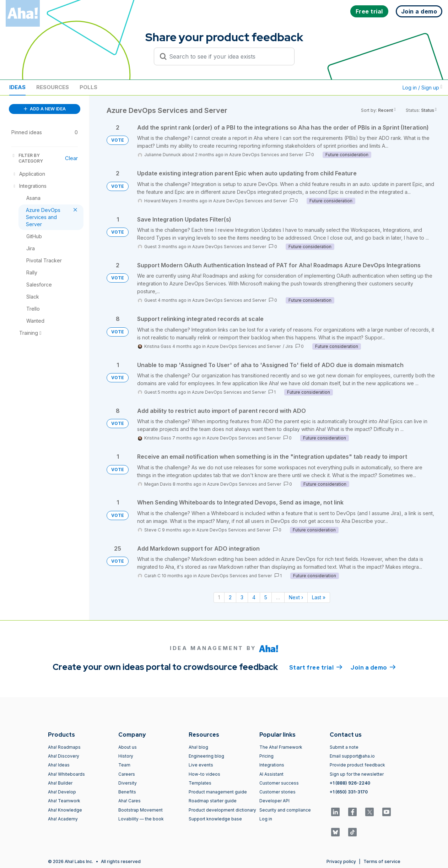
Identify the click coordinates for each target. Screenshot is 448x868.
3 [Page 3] (242, 597)
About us (128, 747)
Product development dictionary (222, 810)
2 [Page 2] (230, 597)
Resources (53, 87)
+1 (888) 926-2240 (350, 783)
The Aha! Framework (281, 747)
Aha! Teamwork (64, 801)
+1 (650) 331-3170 (349, 792)
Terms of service (382, 861)
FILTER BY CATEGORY (27, 158)
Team (124, 765)
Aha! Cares (129, 801)
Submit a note (344, 747)
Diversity (128, 783)
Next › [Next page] (296, 597)
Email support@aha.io (352, 756)
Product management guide (218, 792)
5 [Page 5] (266, 597)
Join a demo (373, 667)
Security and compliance (285, 810)
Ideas (17, 87)
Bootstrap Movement (141, 810)
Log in (266, 819)
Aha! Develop (62, 792)
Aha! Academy (63, 819)
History (126, 756)
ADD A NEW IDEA (45, 109)
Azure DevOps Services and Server (266, 155)
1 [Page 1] (219, 597)
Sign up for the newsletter (357, 774)
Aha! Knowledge (65, 810)
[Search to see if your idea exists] (227, 56)
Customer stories (277, 792)
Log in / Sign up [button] (422, 88)
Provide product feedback (357, 765)
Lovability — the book (141, 819)
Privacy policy (341, 861)
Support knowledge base (215, 819)
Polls (88, 87)
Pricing (266, 756)
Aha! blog (198, 747)
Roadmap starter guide (213, 801)
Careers (127, 774)
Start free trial (316, 667)
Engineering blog (206, 756)
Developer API (274, 801)
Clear (71, 158)
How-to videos (204, 774)
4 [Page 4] (254, 597)
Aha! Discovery (64, 756)
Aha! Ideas (59, 765)
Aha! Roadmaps (64, 747)
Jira (289, 346)
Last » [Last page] (319, 597)
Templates (200, 783)
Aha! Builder (60, 783)
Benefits (127, 792)
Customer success (279, 783)
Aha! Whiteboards (66, 774)
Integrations (272, 765)
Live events (201, 765)
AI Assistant (271, 774)
